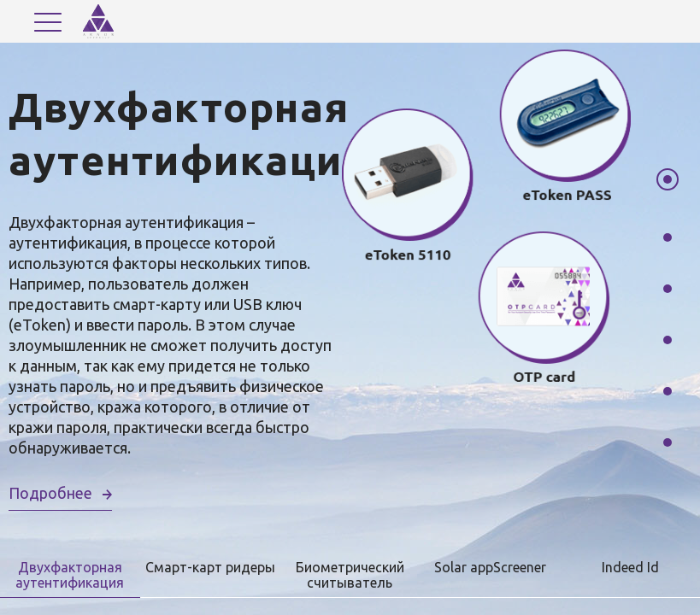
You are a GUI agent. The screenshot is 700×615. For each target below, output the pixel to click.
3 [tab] (668, 289)
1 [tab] (668, 179)
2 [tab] (668, 237)
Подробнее (50, 493)
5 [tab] (668, 391)
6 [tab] (668, 442)
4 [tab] (668, 340)
